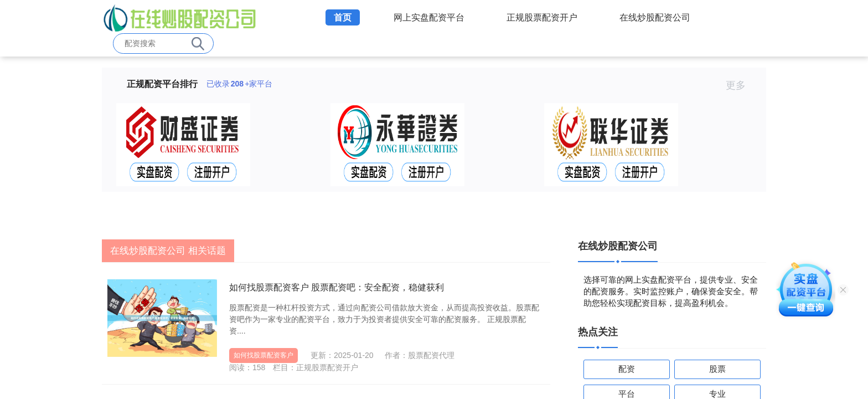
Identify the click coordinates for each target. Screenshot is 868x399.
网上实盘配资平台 (429, 17)
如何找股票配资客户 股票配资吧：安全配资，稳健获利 (337, 287)
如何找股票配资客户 (263, 355)
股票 (717, 369)
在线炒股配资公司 (655, 17)
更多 (740, 85)
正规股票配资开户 (542, 17)
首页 (343, 17)
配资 (627, 369)
